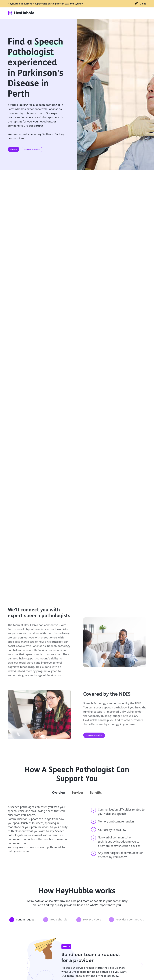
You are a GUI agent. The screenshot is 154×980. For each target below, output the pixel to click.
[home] (21, 13)
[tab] (59, 793)
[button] (140, 13)
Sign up (13, 149)
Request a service (32, 149)
